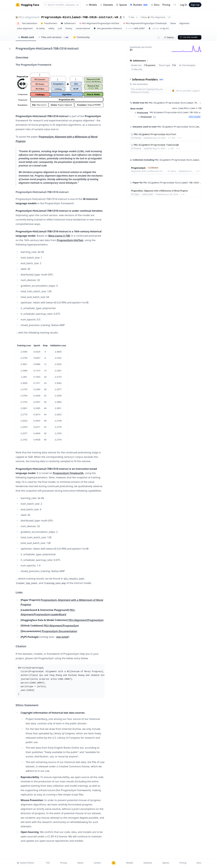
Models (91, 5)
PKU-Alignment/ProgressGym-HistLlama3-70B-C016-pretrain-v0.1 (176, 113)
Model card (26, 37)
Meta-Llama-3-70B (59, 236)
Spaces (121, 5)
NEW (161, 79)
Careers (97, 863)
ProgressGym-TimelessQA (68, 473)
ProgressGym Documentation (60, 631)
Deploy (170, 37)
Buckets (139, 5)
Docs (155, 5)
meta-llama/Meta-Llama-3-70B (187, 108)
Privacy (64, 863)
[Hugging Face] (114, 863)
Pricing (166, 5)
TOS (48, 863)
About (80, 863)
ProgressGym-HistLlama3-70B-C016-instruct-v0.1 (81, 17)
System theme (25, 863)
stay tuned (62, 637)
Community (81, 37)
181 (169, 17)
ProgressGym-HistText (70, 240)
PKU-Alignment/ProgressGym (86, 620)
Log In (183, 5)
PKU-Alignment (29, 17)
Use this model (190, 37)
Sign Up (195, 5)
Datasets (107, 5)
